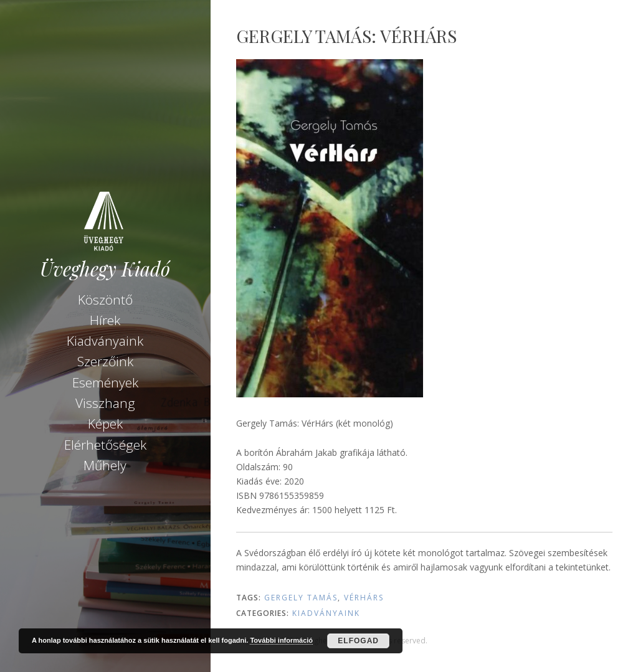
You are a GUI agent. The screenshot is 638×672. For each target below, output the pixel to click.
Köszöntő (105, 300)
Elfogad (358, 641)
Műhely (105, 465)
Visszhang (105, 403)
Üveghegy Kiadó (105, 269)
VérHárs (364, 598)
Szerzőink (105, 361)
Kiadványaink (105, 341)
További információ (281, 640)
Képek (105, 424)
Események (105, 382)
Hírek (105, 320)
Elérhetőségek (105, 445)
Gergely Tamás (301, 598)
